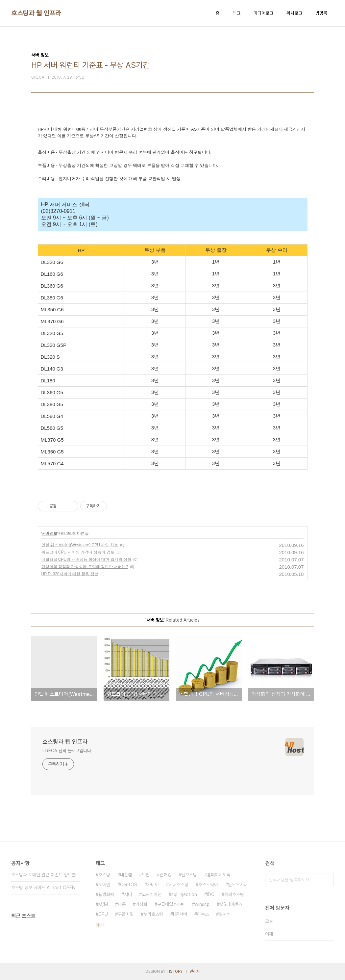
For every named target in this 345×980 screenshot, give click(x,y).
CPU (103, 914)
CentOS (129, 885)
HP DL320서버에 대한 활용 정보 (70, 574)
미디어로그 (263, 13)
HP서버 (180, 914)
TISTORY (174, 971)
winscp (202, 904)
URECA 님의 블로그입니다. (67, 751)
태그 (236, 13)
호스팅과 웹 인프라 (36, 13)
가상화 (141, 904)
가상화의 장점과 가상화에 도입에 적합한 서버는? (85, 567)
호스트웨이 (208, 885)
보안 (146, 875)
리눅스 (203, 914)
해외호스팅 (234, 894)
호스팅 (104, 875)
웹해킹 (165, 875)
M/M (103, 904)
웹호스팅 (189, 875)
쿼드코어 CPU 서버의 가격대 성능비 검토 (78, 552)
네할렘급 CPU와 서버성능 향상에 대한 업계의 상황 (86, 559)
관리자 (195, 971)
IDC (211, 894)
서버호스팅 (179, 885)
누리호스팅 (153, 914)
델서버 (225, 914)
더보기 (101, 925)
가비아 (153, 885)
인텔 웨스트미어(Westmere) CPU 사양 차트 (80, 545)
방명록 (321, 13)
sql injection (184, 894)
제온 (122, 904)
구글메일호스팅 (171, 904)
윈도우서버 (238, 885)
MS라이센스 (231, 904)
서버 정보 (49, 533)
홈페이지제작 (219, 875)
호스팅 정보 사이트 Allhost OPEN (43, 888)
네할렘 (126, 875)
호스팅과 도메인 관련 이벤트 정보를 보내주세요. (46, 875)
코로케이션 (152, 894)
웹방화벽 (106, 894)
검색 (327, 880)
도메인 (104, 885)
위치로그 (294, 13)
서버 (128, 894)
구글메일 (126, 914)
